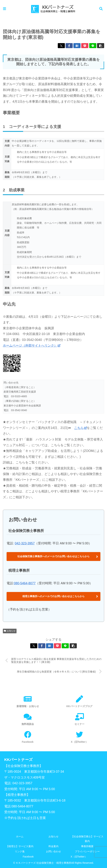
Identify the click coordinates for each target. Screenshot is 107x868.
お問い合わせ (53, 851)
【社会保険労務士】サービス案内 (87, 839)
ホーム (20, 836)
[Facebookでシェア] (69, 46)
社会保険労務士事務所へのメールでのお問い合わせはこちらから (53, 556)
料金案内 (53, 846)
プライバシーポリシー (87, 851)
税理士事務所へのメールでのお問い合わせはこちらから (53, 596)
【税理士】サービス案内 (20, 846)
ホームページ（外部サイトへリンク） (32, 346)
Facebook (28, 857)
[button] (101, 46)
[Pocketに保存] (85, 46)
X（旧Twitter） (79, 857)
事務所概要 (87, 846)
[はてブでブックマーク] (77, 46)
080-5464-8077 (25, 583)
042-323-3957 (25, 543)
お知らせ (10, 631)
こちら (80, 428)
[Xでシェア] (61, 46)
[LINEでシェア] (93, 46)
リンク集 (20, 851)
